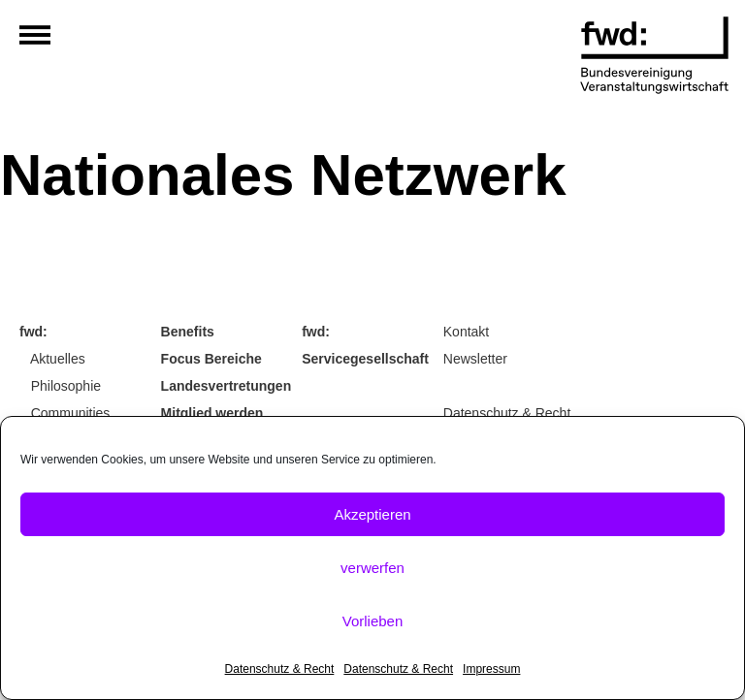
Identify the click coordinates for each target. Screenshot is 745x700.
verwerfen (372, 568)
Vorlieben (373, 621)
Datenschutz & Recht (280, 669)
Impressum (491, 669)
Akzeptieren (372, 514)
